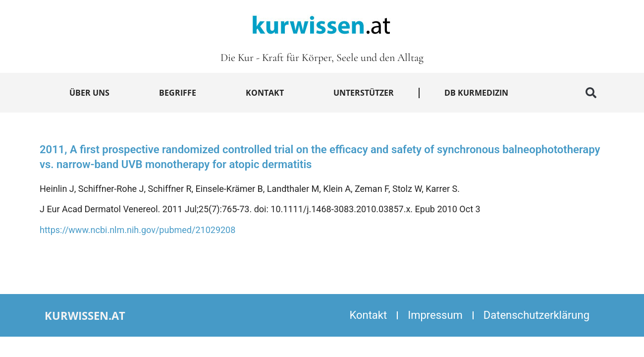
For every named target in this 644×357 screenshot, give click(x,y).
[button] (591, 93)
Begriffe (178, 93)
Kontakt (265, 93)
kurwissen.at (85, 315)
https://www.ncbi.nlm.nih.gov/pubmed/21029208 (137, 230)
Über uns (89, 93)
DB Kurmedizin (476, 93)
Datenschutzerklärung (537, 315)
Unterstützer (364, 93)
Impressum (435, 315)
